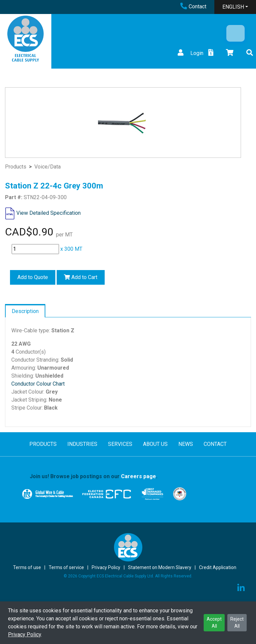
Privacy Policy (24, 635)
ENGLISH (233, 7)
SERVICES (120, 444)
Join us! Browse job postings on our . (93, 476)
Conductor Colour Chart (38, 384)
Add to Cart (81, 277)
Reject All (237, 623)
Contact (193, 6)
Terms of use (27, 567)
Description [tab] (25, 311)
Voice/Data (47, 167)
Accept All (214, 623)
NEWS (186, 444)
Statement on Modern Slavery (160, 567)
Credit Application (218, 567)
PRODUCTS (43, 444)
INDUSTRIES (82, 444)
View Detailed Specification (48, 213)
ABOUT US (155, 444)
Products (16, 167)
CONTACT (215, 444)
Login (190, 53)
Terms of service (66, 567)
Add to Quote (33, 277)
